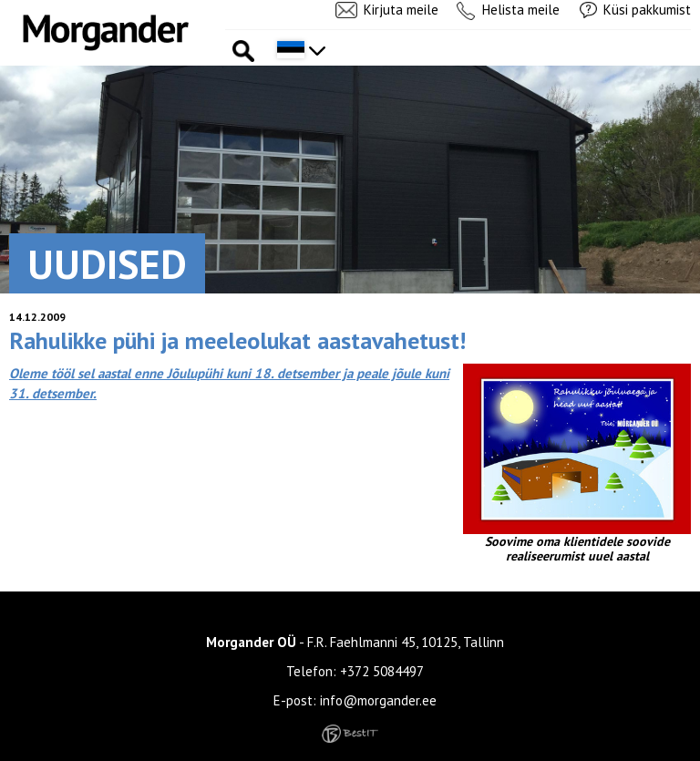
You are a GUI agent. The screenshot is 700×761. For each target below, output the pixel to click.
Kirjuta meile (401, 10)
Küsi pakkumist (647, 10)
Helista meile (521, 10)
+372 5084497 (382, 671)
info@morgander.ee (378, 700)
